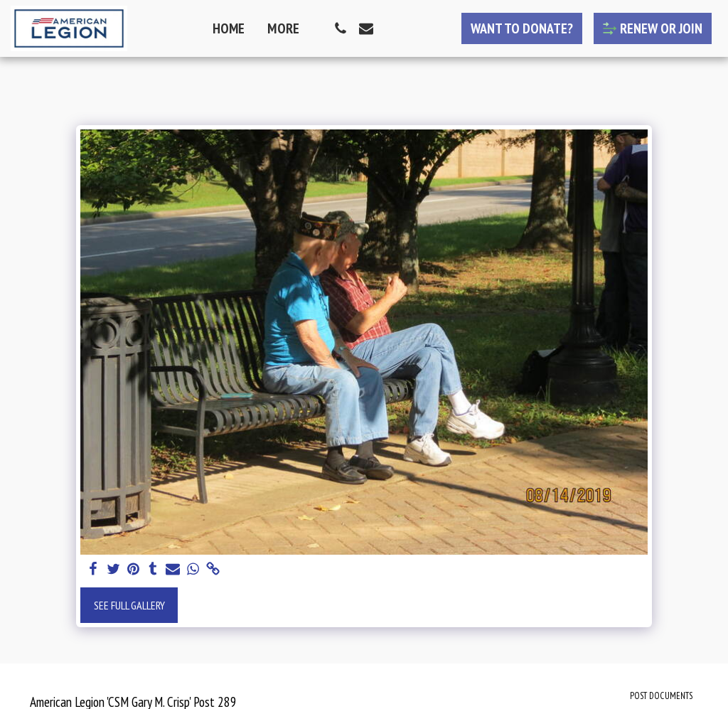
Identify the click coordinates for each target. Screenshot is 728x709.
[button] (341, 28)
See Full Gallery (129, 605)
